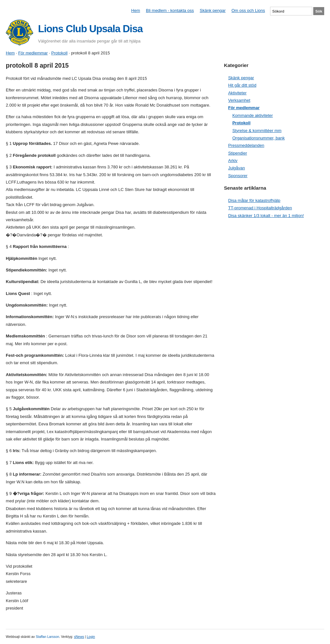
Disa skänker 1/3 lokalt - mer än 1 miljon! (266, 216)
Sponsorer (238, 176)
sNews (79, 637)
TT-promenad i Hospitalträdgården (260, 208)
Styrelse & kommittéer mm (257, 131)
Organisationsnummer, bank (259, 138)
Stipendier (238, 153)
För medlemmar (33, 53)
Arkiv (233, 161)
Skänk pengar (213, 10)
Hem (136, 10)
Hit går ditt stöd (242, 85)
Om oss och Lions (248, 10)
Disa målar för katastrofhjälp (254, 200)
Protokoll (59, 53)
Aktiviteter (237, 93)
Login (91, 637)
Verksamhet (239, 100)
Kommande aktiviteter (253, 115)
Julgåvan (237, 168)
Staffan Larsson (48, 637)
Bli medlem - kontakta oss (170, 10)
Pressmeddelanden (246, 145)
